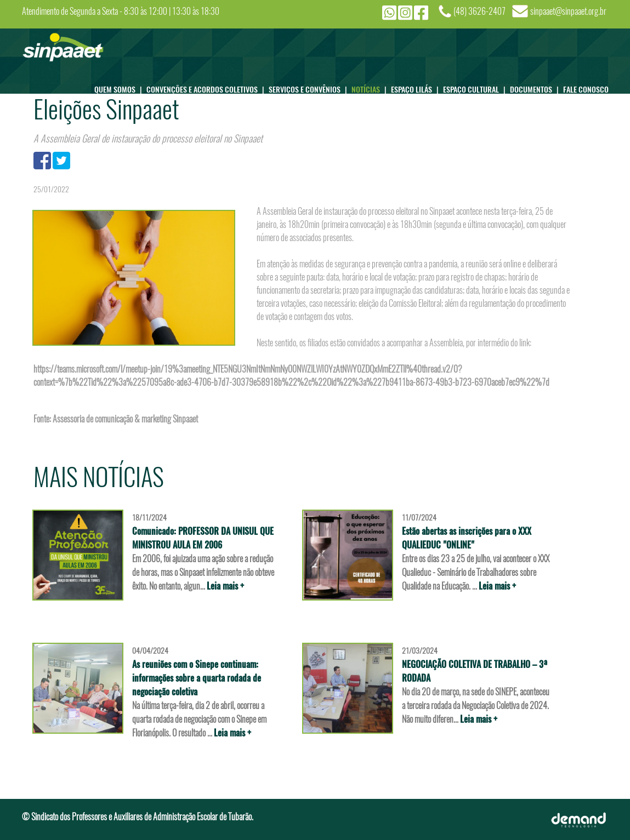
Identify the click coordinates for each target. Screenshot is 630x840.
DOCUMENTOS (537, 86)
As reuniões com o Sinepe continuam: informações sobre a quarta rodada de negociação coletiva (197, 678)
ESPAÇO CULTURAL (476, 86)
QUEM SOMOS (120, 86)
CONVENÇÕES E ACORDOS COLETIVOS (208, 86)
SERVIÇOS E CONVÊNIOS (310, 86)
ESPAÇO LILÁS (417, 86)
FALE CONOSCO (586, 89)
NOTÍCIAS (371, 86)
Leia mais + (225, 586)
